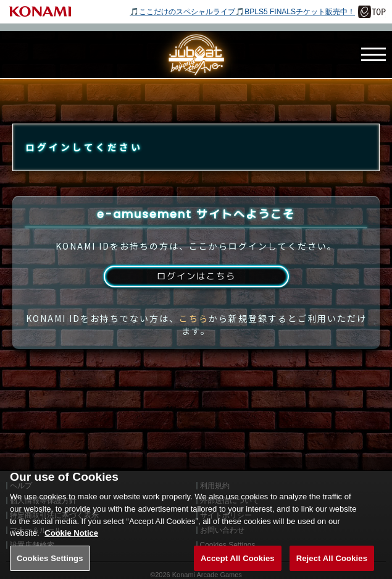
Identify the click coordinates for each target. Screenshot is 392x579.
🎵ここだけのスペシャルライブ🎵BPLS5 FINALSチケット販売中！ (242, 12)
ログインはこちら (196, 289)
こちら (194, 332)
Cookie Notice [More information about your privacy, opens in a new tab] (71, 541)
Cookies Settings (50, 566)
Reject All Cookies (332, 566)
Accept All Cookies (238, 566)
